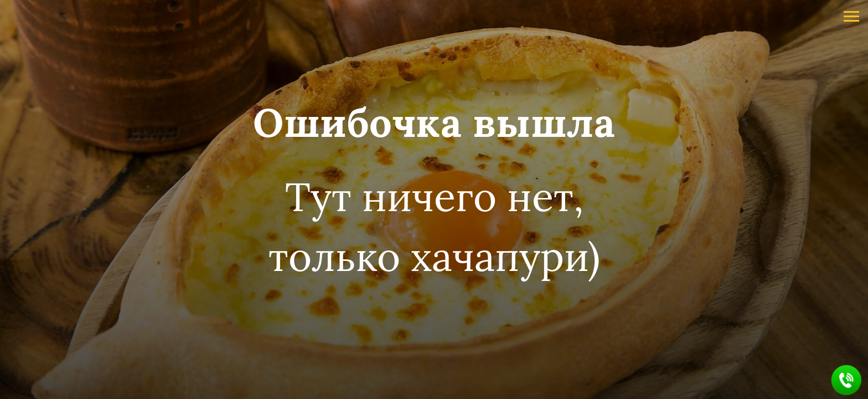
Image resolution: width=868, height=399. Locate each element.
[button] (847, 380)
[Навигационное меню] (851, 17)
